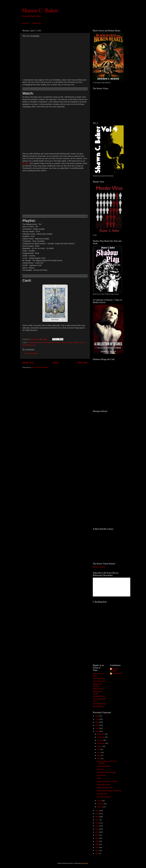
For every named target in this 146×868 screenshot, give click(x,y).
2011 (97, 838)
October (100, 740)
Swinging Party (102, 794)
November (101, 737)
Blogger (85, 863)
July (99, 749)
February (100, 804)
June (99, 752)
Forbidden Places (99, 696)
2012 (97, 835)
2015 (97, 826)
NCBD (99, 778)
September (101, 743)
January (100, 807)
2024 (97, 722)
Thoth (33, 345)
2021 (97, 731)
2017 (97, 820)
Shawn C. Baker (40, 10)
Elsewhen (26, 23)
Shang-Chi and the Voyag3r (106, 772)
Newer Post (28, 363)
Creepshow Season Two (36, 342)
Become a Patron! (99, 567)
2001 (97, 854)
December (101, 734)
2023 (97, 725)
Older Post (82, 363)
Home (55, 363)
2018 (97, 817)
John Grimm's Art (99, 681)
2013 (97, 832)
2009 (97, 844)
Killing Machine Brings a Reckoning (109, 791)
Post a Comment (31, 353)
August (100, 746)
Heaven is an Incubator (97, 685)
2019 (97, 814)
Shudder (76, 342)
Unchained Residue (104, 766)
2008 (97, 847)
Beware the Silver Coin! (105, 788)
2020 (97, 811)
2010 (97, 841)
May (99, 755)
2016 (97, 823)
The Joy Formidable (104, 797)
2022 (97, 728)
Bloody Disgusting (99, 704)
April (99, 758)
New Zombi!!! (101, 775)
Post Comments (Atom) (40, 367)
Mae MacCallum (98, 706)
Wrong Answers (98, 689)
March (99, 801)
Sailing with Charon (104, 785)
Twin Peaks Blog (99, 678)
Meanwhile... (37, 23)
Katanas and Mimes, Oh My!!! (107, 781)
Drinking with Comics (53, 342)
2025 (97, 719)
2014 (97, 829)
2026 (97, 716)
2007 (97, 850)
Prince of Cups (67, 342)
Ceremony (100, 769)
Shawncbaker (117, 674)
